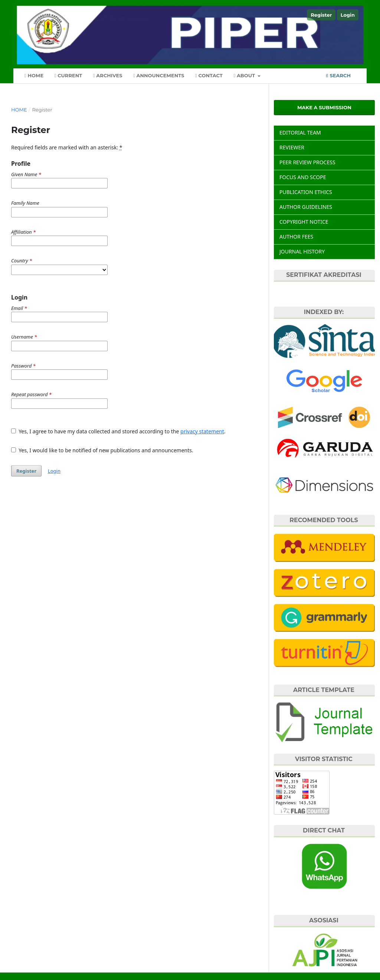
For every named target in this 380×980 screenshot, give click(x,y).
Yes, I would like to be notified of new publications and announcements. (102, 450)
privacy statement (202, 431)
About (245, 75)
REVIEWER (292, 147)
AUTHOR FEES (296, 237)
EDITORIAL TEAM (300, 132)
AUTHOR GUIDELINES (306, 207)
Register (321, 15)
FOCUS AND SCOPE (303, 177)
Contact (209, 75)
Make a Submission (324, 107)
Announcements (159, 75)
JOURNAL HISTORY (302, 251)
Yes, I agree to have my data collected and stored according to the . (118, 431)
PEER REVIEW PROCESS (307, 162)
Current (68, 75)
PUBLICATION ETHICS (306, 192)
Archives (108, 75)
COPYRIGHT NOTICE (304, 222)
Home (34, 75)
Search (338, 75)
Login (348, 15)
